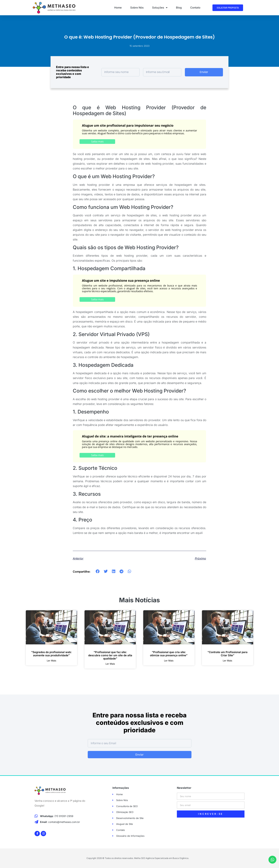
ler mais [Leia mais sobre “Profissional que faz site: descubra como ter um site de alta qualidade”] (110, 664)
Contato (195, 8)
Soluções (160, 8)
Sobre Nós (137, 8)
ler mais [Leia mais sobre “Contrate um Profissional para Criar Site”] (227, 661)
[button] (98, 571)
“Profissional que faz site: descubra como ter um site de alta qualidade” (110, 655)
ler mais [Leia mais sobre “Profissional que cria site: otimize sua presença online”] (169, 661)
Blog (179, 8)
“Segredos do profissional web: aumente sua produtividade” (51, 654)
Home (118, 8)
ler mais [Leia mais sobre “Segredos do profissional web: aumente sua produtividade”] (52, 661)
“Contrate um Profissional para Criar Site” (227, 654)
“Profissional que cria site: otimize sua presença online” (169, 654)
